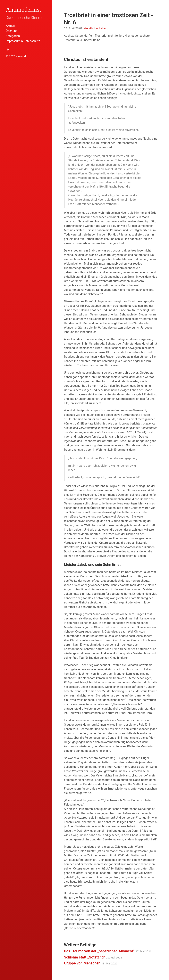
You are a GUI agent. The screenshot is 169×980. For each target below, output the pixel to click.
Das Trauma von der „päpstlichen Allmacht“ (108, 951)
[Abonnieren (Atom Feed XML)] (8, 50)
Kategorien (13, 36)
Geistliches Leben (96, 28)
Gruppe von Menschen (91, 963)
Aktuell (10, 26)
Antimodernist (23, 10)
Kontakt (23, 56)
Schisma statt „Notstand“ (93, 957)
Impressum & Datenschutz (23, 41)
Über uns (12, 31)
